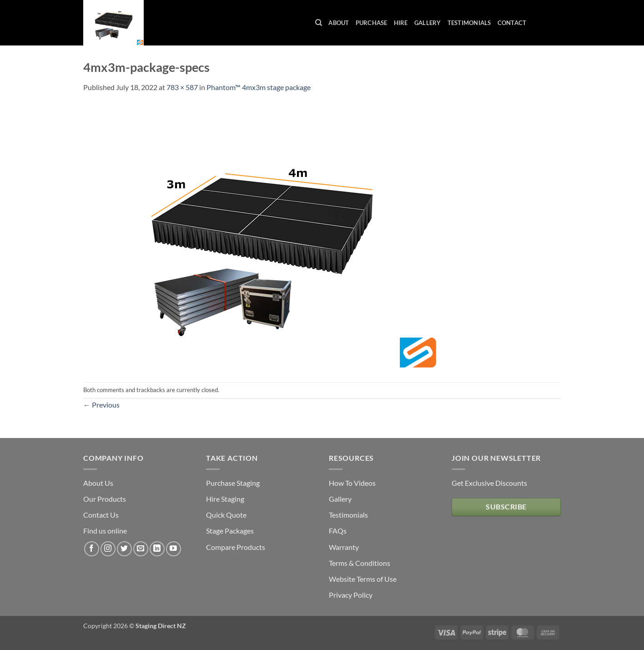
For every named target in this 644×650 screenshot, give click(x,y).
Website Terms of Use (363, 579)
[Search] (319, 23)
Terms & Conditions (360, 563)
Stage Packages (230, 531)
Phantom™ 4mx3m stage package (259, 87)
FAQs (338, 531)
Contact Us (101, 515)
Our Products (105, 499)
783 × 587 (182, 87)
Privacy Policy (351, 595)
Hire (401, 23)
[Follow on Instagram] (108, 549)
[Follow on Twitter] (124, 549)
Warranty (344, 547)
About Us (98, 483)
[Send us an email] (141, 549)
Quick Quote (226, 515)
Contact (512, 23)
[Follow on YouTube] (174, 549)
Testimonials (469, 23)
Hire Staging (225, 499)
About (339, 23)
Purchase (372, 23)
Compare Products (236, 547)
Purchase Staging (233, 483)
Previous (101, 405)
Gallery (428, 23)
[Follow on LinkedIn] (157, 549)
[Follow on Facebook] (92, 549)
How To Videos (352, 483)
